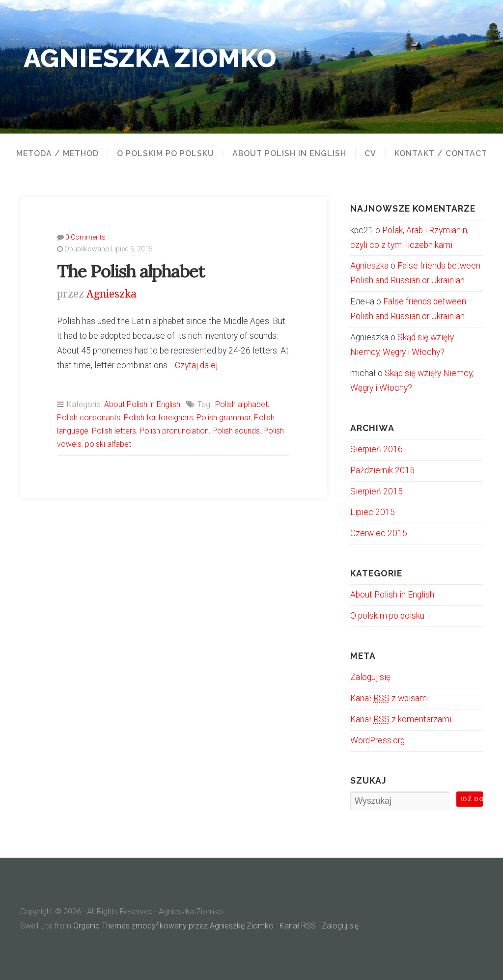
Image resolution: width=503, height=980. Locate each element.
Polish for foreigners (158, 418)
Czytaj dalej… (199, 365)
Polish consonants (89, 418)
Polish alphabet (241, 404)
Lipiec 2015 (373, 512)
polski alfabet (108, 444)
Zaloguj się (370, 677)
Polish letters (114, 431)
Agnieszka (112, 294)
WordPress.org (377, 740)
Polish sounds (236, 431)
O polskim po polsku (166, 154)
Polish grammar (224, 418)
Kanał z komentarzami (401, 719)
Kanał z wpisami (390, 698)
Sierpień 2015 (377, 491)
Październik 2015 (382, 470)
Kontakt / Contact (441, 154)
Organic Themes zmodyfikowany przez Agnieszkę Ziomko (173, 926)
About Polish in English (289, 154)
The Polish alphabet (131, 271)
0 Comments (85, 237)
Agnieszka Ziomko (150, 58)
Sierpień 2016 (377, 449)
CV (370, 154)
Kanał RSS (298, 926)
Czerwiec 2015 (379, 533)
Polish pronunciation (174, 431)
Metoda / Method (57, 154)
